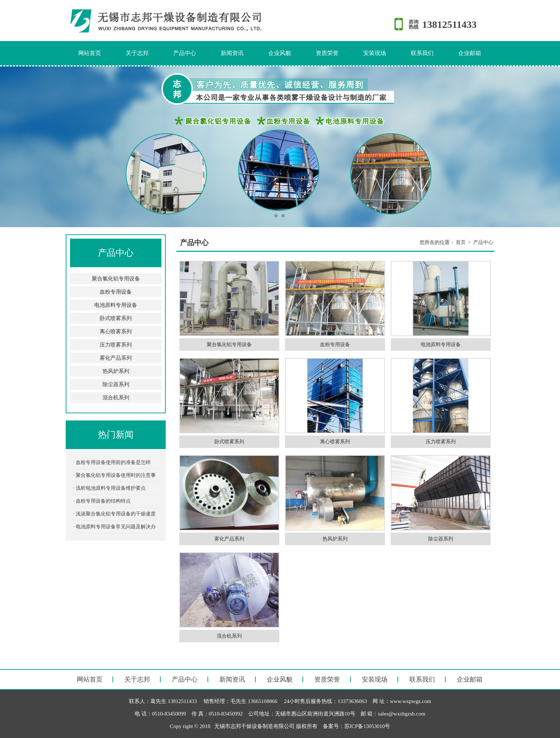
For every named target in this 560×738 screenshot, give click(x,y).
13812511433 (449, 24)
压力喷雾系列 (116, 345)
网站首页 (90, 53)
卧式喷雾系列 (116, 318)
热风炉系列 (116, 371)
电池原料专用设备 (116, 305)
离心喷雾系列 (116, 331)
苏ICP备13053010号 (367, 726)
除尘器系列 (116, 384)
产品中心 (185, 53)
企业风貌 (280, 53)
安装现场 (375, 53)
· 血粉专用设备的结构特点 (102, 501)
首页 (461, 242)
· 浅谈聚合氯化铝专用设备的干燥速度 (114, 514)
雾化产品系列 (116, 358)
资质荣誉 (327, 53)
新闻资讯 (232, 53)
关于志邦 (137, 53)
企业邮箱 (470, 53)
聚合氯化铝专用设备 (116, 279)
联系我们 (422, 53)
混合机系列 (116, 398)
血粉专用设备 (116, 292)
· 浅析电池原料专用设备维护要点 (109, 488)
